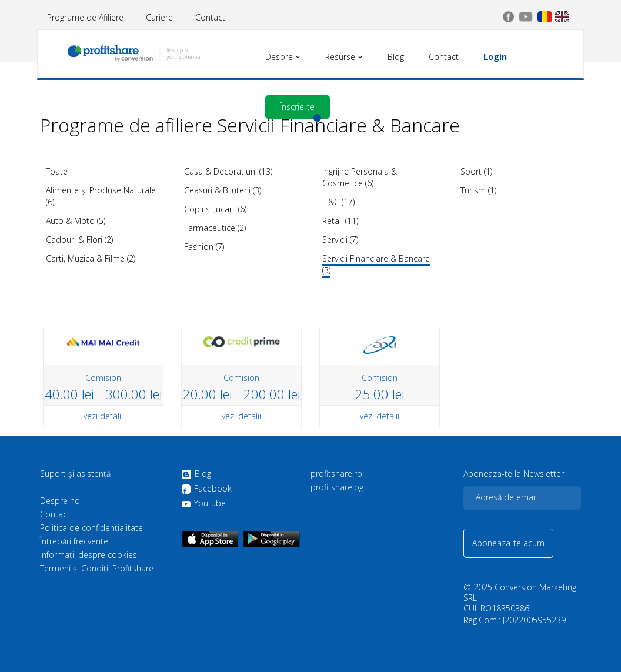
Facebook (206, 489)
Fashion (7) (204, 247)
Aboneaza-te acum (508, 543)
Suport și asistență (75, 474)
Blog (196, 474)
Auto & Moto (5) (76, 221)
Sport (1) (476, 171)
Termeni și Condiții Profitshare (97, 569)
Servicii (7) (340, 240)
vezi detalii (103, 416)
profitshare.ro (336, 474)
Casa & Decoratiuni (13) (228, 171)
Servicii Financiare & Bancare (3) (376, 264)
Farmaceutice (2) (215, 228)
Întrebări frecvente (74, 541)
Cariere (159, 17)
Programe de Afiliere (85, 17)
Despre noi (61, 501)
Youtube (203, 503)
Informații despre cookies (89, 555)
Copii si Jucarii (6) (215, 209)
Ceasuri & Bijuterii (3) (223, 190)
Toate (57, 171)
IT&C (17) (338, 202)
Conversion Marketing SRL (520, 592)
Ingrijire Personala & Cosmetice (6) (360, 177)
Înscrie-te (297, 107)
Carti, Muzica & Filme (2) (91, 258)
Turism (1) (478, 190)
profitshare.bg (337, 487)
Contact (210, 17)
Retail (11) (340, 221)
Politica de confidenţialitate (91, 528)
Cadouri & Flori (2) (79, 240)
